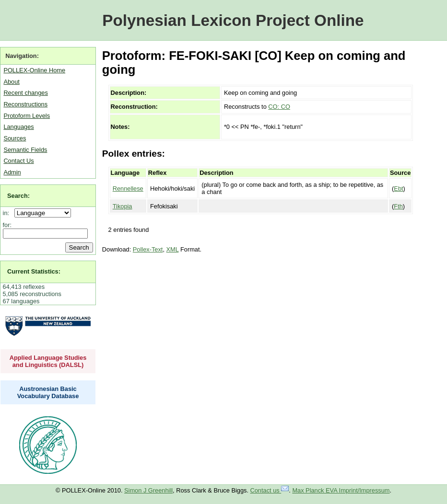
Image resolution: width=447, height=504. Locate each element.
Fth (398, 206)
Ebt (398, 189)
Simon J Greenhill (148, 490)
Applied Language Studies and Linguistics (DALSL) (48, 361)
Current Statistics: (34, 271)
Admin (12, 172)
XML (173, 249)
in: (8, 213)
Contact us (270, 490)
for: (7, 225)
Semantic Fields (25, 150)
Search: (18, 196)
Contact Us (18, 161)
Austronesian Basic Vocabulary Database (48, 392)
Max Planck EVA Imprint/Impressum (341, 490)
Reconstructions (25, 104)
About (11, 82)
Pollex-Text (148, 249)
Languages (18, 127)
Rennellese (128, 189)
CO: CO (279, 107)
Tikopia (123, 206)
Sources (15, 138)
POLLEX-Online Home (34, 70)
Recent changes (25, 93)
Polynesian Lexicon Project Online (233, 20)
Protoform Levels (27, 116)
